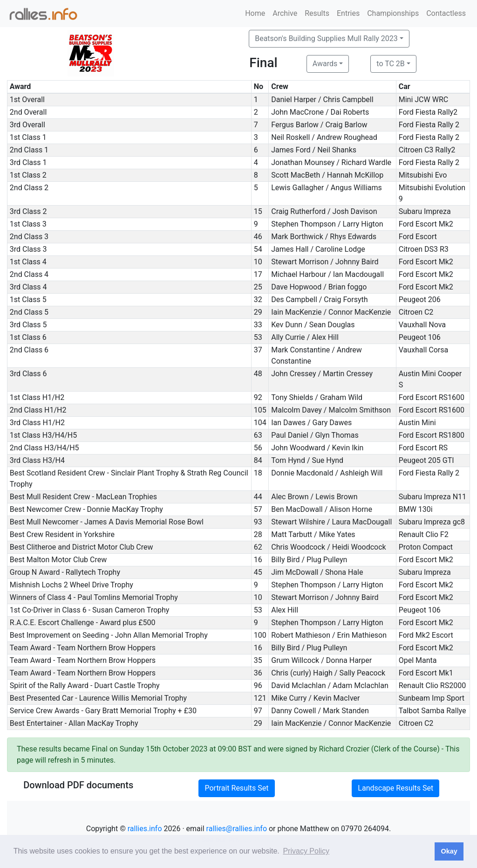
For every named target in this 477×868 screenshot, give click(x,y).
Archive (285, 13)
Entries (348, 13)
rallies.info (145, 829)
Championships (393, 13)
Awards (325, 64)
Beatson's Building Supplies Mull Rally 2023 (326, 38)
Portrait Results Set (236, 788)
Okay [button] (449, 851)
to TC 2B (391, 64)
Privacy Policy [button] (306, 851)
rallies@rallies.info (237, 829)
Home (255, 13)
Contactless (446, 13)
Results (317, 13)
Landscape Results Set (395, 788)
